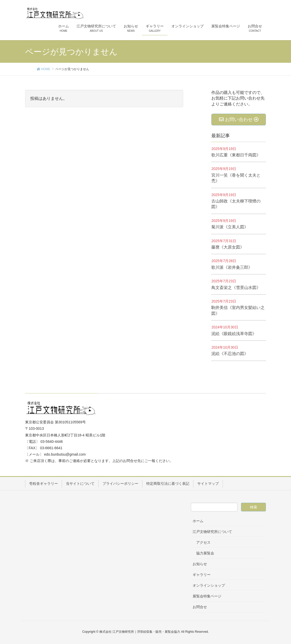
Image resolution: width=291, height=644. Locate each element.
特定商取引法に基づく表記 (168, 484)
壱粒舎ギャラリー (44, 484)
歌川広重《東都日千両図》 (236, 155)
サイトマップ (208, 484)
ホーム (198, 521)
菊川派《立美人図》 (230, 227)
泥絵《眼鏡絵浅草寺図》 (234, 334)
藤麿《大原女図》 (228, 247)
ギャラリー (202, 575)
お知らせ (200, 564)
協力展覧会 (205, 553)
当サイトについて (80, 484)
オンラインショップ (209, 585)
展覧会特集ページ (207, 596)
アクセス (203, 542)
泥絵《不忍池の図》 (230, 354)
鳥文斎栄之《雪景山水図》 (236, 288)
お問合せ (200, 607)
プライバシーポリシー (120, 484)
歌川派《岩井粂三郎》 (232, 267)
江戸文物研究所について (212, 532)
